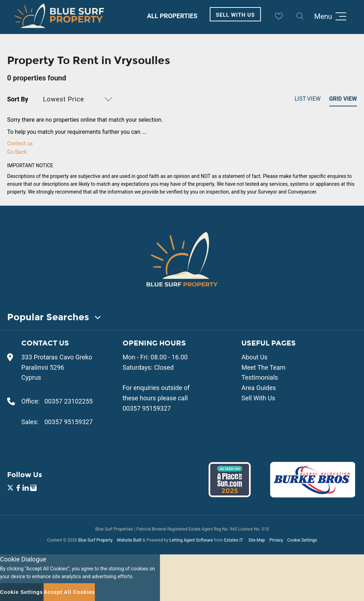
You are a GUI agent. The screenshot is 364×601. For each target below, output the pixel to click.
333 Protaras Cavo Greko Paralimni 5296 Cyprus (57, 367)
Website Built (129, 540)
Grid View (343, 99)
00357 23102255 (69, 401)
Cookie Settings (302, 540)
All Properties (172, 16)
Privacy (276, 540)
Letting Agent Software (191, 540)
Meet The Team (263, 367)
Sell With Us (235, 15)
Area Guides (259, 388)
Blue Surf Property (95, 540)
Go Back (17, 152)
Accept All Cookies (69, 592)
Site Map (256, 540)
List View (307, 99)
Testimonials (260, 377)
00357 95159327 (69, 422)
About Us (254, 357)
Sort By (18, 99)
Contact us (20, 143)
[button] (79, 99)
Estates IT (234, 540)
